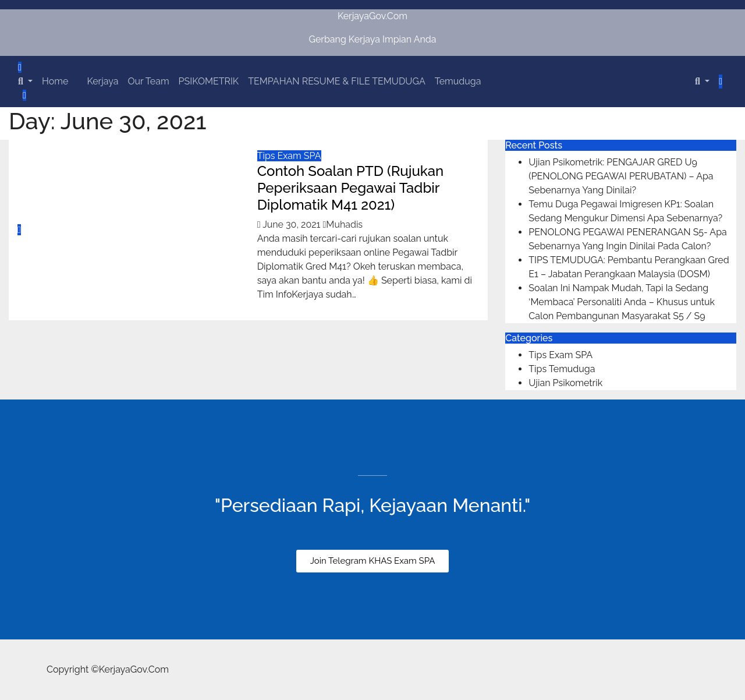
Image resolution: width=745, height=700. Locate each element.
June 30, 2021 (292, 225)
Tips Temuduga (562, 369)
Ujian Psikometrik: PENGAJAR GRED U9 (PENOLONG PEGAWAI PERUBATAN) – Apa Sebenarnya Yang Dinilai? (621, 176)
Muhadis (343, 225)
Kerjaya (102, 81)
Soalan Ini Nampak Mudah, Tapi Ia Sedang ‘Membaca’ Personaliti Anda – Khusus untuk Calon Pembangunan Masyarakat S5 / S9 (622, 302)
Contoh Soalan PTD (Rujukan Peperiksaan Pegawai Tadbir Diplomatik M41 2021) (351, 188)
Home (55, 81)
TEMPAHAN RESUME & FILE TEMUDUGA (337, 81)
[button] (25, 81)
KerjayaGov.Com (372, 16)
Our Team (148, 81)
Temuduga (458, 81)
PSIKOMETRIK (209, 81)
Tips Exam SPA (289, 156)
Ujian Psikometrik (565, 383)
